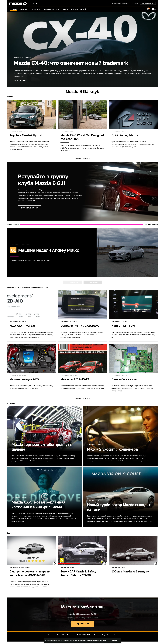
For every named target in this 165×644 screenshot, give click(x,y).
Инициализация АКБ (24, 379)
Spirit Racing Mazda (125, 135)
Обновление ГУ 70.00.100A (80, 326)
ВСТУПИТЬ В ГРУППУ (29, 208)
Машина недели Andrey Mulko (49, 250)
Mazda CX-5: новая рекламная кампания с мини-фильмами (39, 504)
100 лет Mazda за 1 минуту (130, 571)
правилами (102, 640)
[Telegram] (36, 3)
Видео (21, 567)
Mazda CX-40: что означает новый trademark (71, 63)
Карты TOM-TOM (123, 326)
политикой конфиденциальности (85, 640)
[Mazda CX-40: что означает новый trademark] (21, 80)
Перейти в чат (82, 624)
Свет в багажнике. (125, 379)
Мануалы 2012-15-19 (75, 379)
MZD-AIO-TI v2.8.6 (22, 326)
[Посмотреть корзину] (148, 9)
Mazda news (19, 57)
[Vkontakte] (33, 3)
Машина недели (25, 244)
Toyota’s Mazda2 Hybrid (26, 135)
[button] (115, 640)
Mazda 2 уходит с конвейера (112, 449)
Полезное (22, 322)
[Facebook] (31, 3)
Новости (28, 57)
